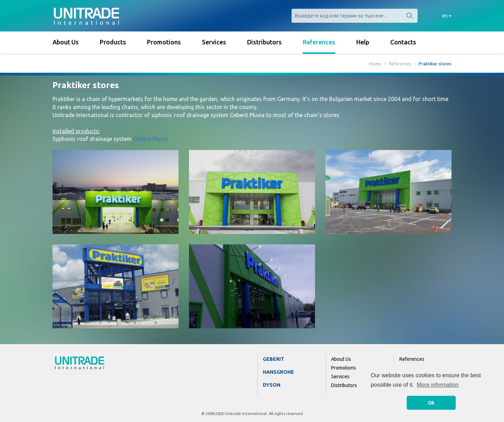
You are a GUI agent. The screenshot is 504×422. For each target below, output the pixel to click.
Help (363, 42)
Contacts (403, 42)
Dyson (272, 385)
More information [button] (437, 385)
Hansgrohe (278, 372)
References (319, 42)
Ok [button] (431, 403)
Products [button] (113, 42)
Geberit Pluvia (150, 139)
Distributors (264, 42)
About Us (66, 42)
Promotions (164, 42)
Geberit (274, 359)
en (447, 16)
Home (375, 64)
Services (214, 42)
